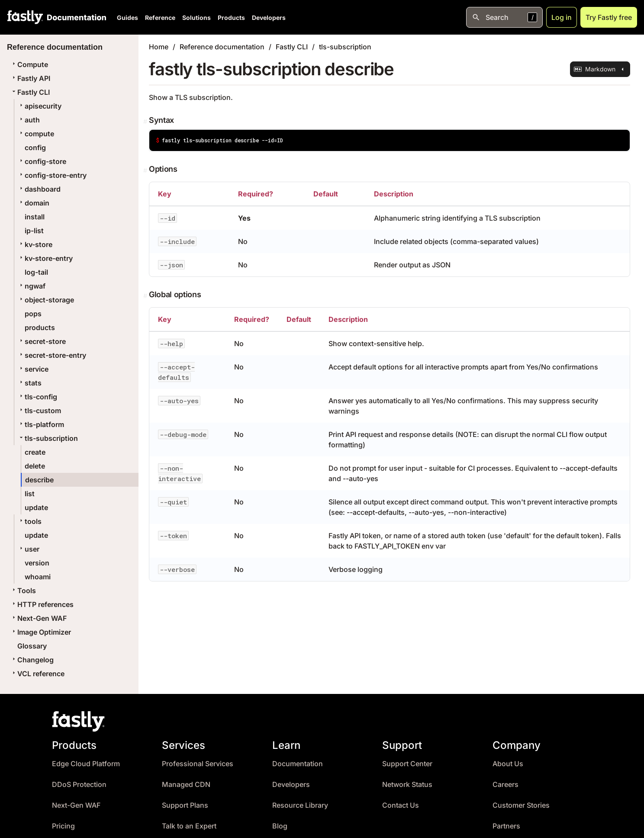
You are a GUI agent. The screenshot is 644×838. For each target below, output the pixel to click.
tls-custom (39, 411)
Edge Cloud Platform (86, 764)
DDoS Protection (79, 785)
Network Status (407, 785)
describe (39, 480)
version (37, 563)
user (29, 549)
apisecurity (40, 106)
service (33, 369)
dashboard (39, 189)
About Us (508, 764)
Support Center (407, 764)
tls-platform (41, 424)
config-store (42, 161)
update (36, 507)
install (35, 217)
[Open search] (504, 17)
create (35, 452)
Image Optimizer (41, 632)
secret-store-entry (52, 355)
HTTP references (42, 604)
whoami (38, 577)
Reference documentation (222, 47)
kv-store (35, 244)
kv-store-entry (45, 258)
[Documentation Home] (75, 17)
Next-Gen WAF (39, 618)
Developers (269, 18)
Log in (562, 17)
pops (33, 314)
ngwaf (32, 286)
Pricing (63, 826)
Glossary (32, 646)
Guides (127, 18)
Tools (23, 591)
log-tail (36, 272)
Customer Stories (521, 805)
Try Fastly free (609, 17)
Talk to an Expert (189, 826)
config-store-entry (52, 175)
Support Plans (185, 805)
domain (34, 203)
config (35, 148)
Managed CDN (186, 785)
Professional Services (198, 764)
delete (35, 466)
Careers (506, 785)
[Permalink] (146, 122)
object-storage (46, 300)
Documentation (298, 764)
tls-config (37, 397)
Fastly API (30, 78)
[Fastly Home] (25, 17)
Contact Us (401, 805)
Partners (506, 826)
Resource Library (300, 805)
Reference (160, 18)
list (30, 494)
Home (159, 47)
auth (29, 120)
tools (30, 521)
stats (30, 383)
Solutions (196, 18)
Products (231, 18)
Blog (280, 826)
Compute (29, 64)
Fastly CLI (30, 92)
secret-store (42, 341)
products (40, 327)
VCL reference (37, 674)
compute (36, 134)
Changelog (32, 660)
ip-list (34, 231)
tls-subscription (48, 438)
